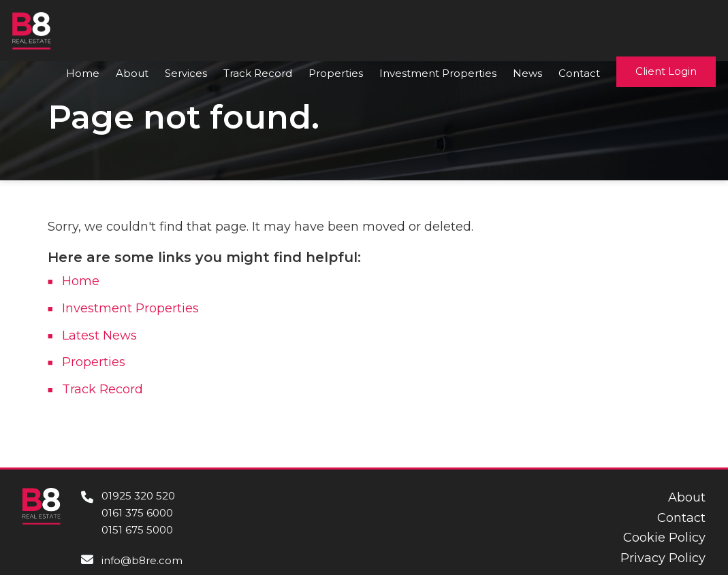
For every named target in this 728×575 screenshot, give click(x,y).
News (527, 73)
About (132, 73)
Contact (579, 73)
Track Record (258, 73)
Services (186, 73)
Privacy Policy (663, 558)
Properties (336, 73)
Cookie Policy (664, 538)
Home (83, 73)
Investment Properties (438, 73)
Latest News (99, 335)
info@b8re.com (142, 560)
